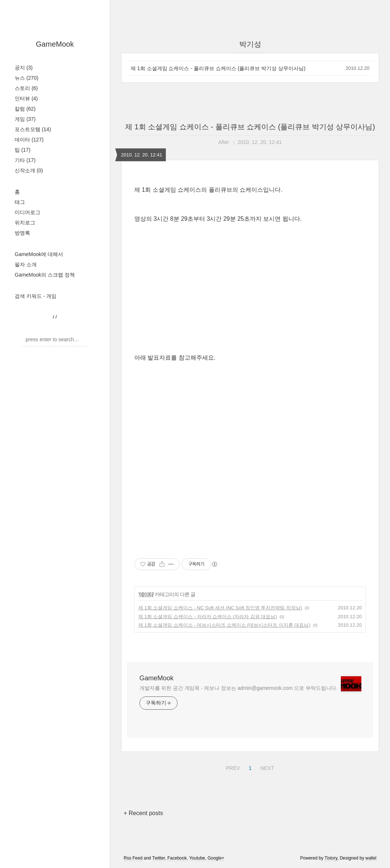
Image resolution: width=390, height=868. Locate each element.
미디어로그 (28, 212)
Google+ (216, 858)
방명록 (22, 233)
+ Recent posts (143, 813)
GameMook (55, 44)
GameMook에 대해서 (39, 254)
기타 (25, 160)
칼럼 (25, 109)
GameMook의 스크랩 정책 (45, 275)
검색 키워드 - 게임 (36, 296)
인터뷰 (26, 98)
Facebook (177, 858)
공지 (24, 68)
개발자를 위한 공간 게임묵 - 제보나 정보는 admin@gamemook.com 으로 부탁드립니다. (238, 688)
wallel (371, 858)
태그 (20, 202)
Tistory (331, 858)
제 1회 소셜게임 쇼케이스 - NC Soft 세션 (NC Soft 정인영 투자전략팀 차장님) (220, 608)
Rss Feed (133, 858)
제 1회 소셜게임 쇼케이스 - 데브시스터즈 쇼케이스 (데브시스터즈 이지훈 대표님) (224, 625)
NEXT (266, 767)
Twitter (159, 858)
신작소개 (29, 170)
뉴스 (27, 78)
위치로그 (25, 223)
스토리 (26, 88)
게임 (25, 119)
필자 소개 (26, 264)
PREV (232, 767)
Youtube (197, 858)
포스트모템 (33, 129)
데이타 (29, 140)
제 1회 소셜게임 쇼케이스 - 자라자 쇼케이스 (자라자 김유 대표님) (208, 617)
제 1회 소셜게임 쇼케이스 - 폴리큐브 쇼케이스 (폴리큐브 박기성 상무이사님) (218, 68)
